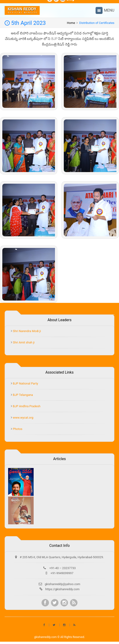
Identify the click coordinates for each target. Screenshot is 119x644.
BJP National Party (25, 383)
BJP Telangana (23, 395)
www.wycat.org (23, 418)
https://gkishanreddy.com (62, 589)
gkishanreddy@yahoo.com (63, 584)
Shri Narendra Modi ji (26, 331)
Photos (17, 429)
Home (71, 23)
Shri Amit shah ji (23, 342)
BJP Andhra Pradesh (26, 406)
